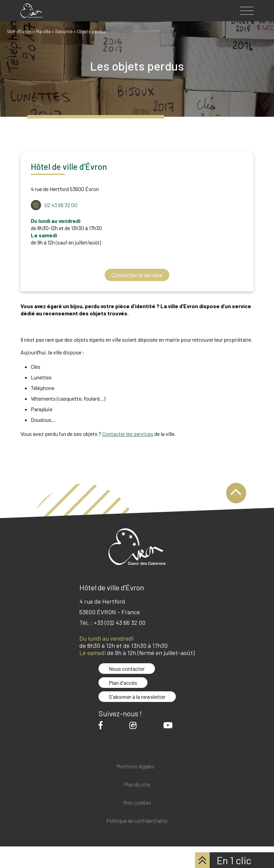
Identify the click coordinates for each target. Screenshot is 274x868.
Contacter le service (137, 275)
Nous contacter (127, 669)
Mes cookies (137, 803)
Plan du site (137, 785)
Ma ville (43, 31)
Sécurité (64, 31)
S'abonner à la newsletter (137, 697)
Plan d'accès (123, 683)
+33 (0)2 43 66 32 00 (120, 622)
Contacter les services (128, 434)
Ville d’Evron (19, 31)
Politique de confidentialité (137, 821)
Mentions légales (135, 766)
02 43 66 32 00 (61, 205)
